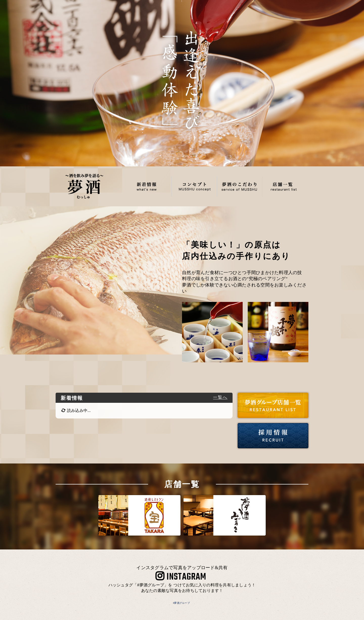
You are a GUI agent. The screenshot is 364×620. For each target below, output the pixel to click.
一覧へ (220, 397)
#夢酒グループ (181, 603)
